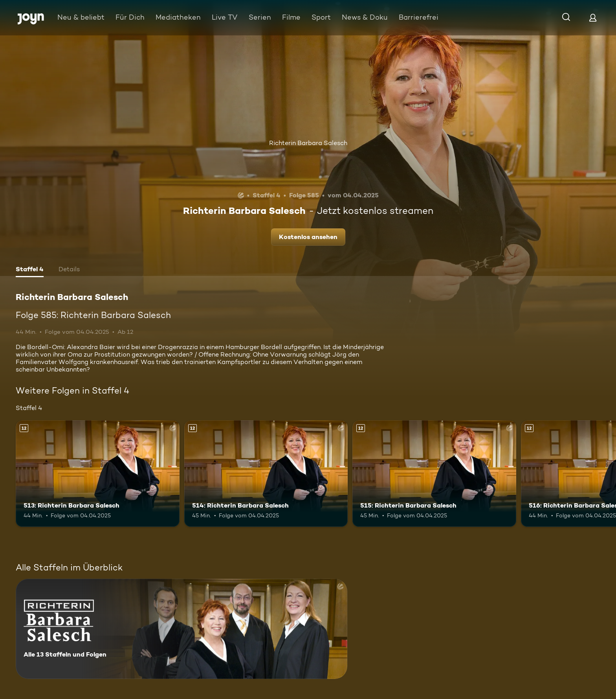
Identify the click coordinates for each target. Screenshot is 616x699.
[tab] (30, 270)
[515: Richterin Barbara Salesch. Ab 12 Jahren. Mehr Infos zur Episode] (434, 474)
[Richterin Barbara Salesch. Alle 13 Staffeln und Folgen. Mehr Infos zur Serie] (181, 629)
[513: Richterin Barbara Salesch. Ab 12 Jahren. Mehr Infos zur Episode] (98, 474)
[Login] (593, 17)
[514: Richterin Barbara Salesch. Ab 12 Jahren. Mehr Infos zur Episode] (266, 474)
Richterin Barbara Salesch (308, 143)
